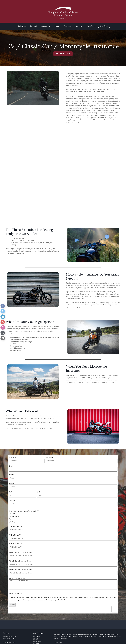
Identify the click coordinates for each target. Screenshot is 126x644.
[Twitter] (3, 311)
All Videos (36, 639)
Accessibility (58, 641)
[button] (22, 21)
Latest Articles (38, 636)
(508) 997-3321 (12, 632)
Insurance (36, 632)
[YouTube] (3, 322)
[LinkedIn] (3, 317)
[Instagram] (3, 327)
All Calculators (38, 641)
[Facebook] (3, 306)
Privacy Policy (58, 637)
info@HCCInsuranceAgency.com (13, 643)
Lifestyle (36, 634)
